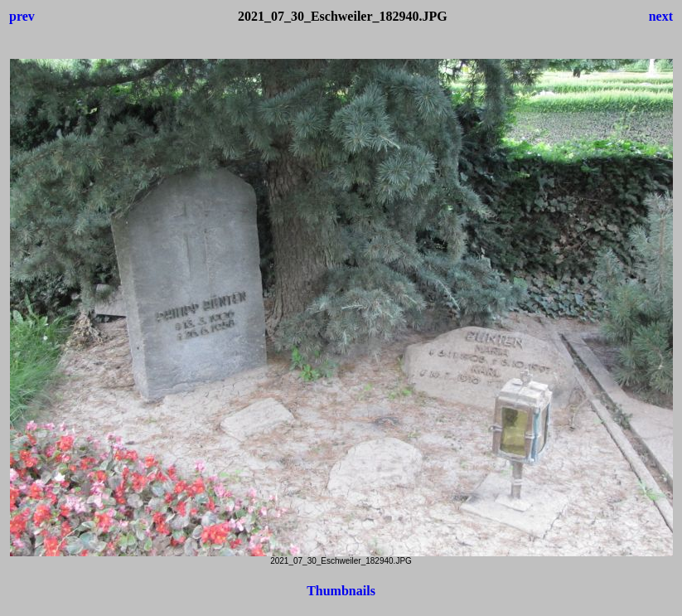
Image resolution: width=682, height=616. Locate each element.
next (661, 16)
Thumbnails (341, 591)
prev (22, 16)
